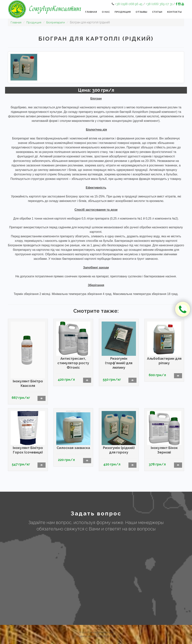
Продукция (123, 12)
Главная (91, 12)
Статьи (157, 12)
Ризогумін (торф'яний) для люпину (119, 363)
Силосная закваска (73, 448)
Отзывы (141, 12)
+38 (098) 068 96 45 (129, 4)
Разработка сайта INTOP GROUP (96, 636)
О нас (106, 12)
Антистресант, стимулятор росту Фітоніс (73, 363)
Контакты (174, 12)
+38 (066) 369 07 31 (159, 4)
